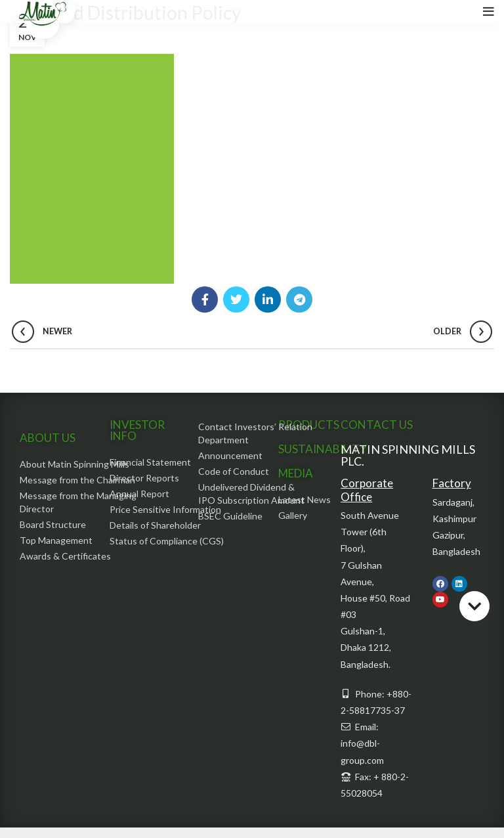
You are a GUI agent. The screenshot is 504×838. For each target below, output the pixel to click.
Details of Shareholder (155, 525)
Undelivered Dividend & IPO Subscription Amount (251, 494)
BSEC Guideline (230, 516)
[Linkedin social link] (268, 299)
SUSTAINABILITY (323, 449)
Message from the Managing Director (78, 502)
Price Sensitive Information (165, 509)
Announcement (230, 455)
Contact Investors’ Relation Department (255, 433)
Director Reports (144, 478)
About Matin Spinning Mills (74, 464)
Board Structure (53, 524)
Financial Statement (150, 462)
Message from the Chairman (77, 480)
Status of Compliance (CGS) (167, 541)
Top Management (56, 540)
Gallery (293, 515)
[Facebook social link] (205, 299)
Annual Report (139, 494)
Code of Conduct (234, 471)
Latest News (304, 499)
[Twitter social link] (236, 299)
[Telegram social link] (299, 299)
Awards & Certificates (65, 556)
